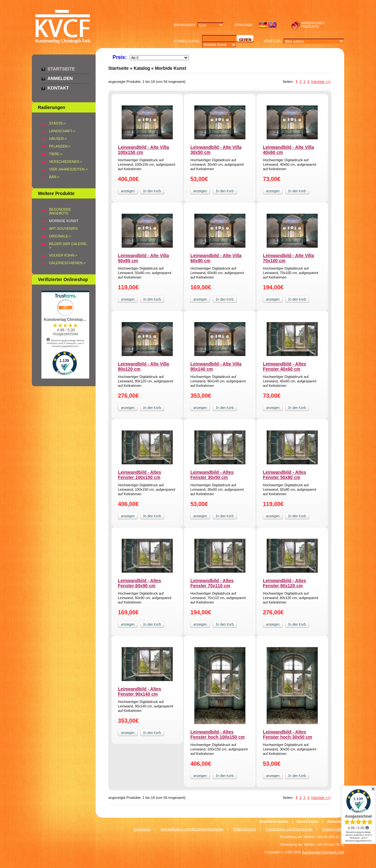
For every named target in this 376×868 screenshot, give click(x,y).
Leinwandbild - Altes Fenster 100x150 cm (140, 475)
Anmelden (60, 78)
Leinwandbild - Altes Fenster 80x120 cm (285, 583)
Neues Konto (308, 821)
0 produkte (313, 25)
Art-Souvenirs (63, 228)
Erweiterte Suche (274, 821)
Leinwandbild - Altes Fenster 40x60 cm (285, 366)
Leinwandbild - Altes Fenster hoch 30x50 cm (288, 734)
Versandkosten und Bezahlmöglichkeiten (192, 829)
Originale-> (60, 236)
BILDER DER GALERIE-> (68, 246)
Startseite (61, 69)
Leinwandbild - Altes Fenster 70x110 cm (212, 583)
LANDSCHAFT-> (62, 131)
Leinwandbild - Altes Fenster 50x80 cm (285, 475)
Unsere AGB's (333, 829)
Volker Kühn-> (63, 255)
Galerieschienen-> (67, 263)
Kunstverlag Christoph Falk (323, 852)
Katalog (142, 68)
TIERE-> (56, 154)
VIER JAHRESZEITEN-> (68, 169)
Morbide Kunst (170, 68)
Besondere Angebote (60, 211)
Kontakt (58, 88)
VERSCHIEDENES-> (66, 162)
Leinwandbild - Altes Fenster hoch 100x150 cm (217, 734)
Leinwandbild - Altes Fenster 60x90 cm (140, 583)
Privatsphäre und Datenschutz (289, 829)
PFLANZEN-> (60, 146)
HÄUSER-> (58, 139)
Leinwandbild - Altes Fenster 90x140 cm (140, 691)
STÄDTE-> (58, 123)
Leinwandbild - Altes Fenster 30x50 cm (212, 475)
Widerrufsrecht (245, 829)
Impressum (142, 829)
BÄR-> (54, 177)
